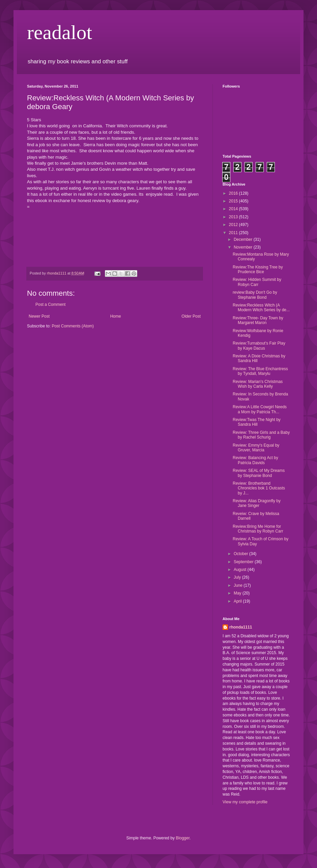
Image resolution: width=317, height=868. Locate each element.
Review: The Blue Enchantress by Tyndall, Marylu (260, 371)
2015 (234, 201)
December (244, 239)
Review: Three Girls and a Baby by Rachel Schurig (261, 435)
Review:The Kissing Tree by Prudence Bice (258, 269)
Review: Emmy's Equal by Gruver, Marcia (256, 448)
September (244, 562)
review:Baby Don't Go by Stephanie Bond (255, 295)
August (241, 570)
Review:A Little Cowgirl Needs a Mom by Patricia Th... (260, 409)
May (238, 593)
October (241, 554)
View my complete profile (245, 802)
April (238, 601)
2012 (234, 225)
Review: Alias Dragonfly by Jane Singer (257, 503)
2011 (234, 233)
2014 (234, 209)
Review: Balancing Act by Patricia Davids (255, 460)
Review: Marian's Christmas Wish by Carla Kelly (258, 384)
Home (116, 316)
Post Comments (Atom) (73, 326)
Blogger (183, 838)
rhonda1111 (241, 627)
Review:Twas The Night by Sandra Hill (257, 422)
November (244, 247)
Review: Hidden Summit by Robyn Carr (257, 282)
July (238, 577)
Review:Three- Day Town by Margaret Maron (258, 320)
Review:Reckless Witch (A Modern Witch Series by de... (261, 308)
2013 (234, 217)
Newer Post (39, 316)
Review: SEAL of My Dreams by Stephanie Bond (259, 473)
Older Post (191, 316)
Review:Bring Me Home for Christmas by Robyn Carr (258, 529)
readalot (60, 32)
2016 (234, 193)
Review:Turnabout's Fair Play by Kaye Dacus (259, 346)
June (239, 585)
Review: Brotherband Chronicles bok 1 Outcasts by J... (259, 488)
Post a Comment (50, 304)
